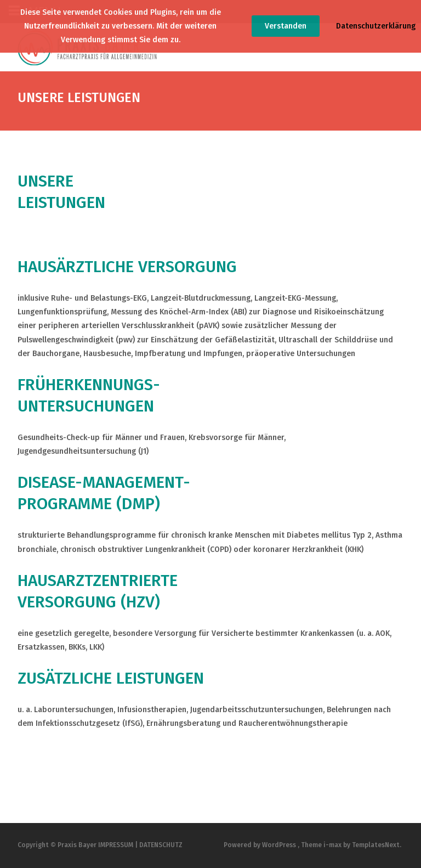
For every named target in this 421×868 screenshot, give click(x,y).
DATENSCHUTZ (161, 845)
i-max (333, 845)
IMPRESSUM (116, 845)
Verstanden (286, 26)
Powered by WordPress (261, 845)
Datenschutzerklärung (376, 26)
